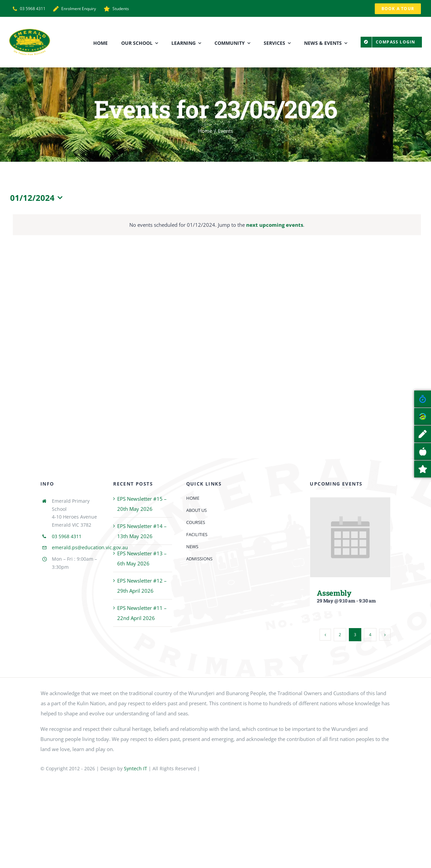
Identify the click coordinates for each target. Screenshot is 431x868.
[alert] (217, 225)
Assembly (334, 593)
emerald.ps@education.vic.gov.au (90, 547)
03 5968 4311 (67, 536)
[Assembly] (350, 502)
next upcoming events (275, 225)
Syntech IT (136, 768)
